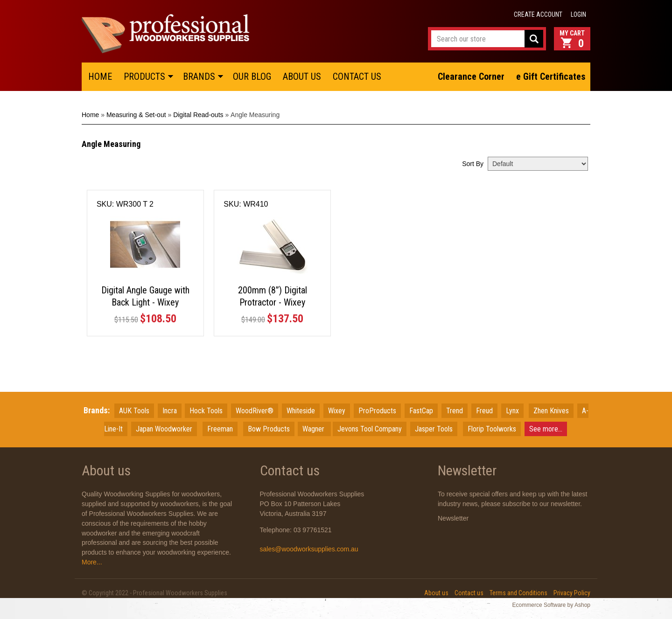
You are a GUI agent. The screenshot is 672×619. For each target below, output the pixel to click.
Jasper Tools (434, 429)
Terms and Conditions (518, 593)
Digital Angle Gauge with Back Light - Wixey (145, 296)
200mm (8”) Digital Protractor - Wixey (273, 296)
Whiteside (301, 411)
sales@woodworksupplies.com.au (309, 549)
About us (436, 593)
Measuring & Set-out (136, 115)
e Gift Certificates (551, 77)
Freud (484, 411)
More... (92, 562)
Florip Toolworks (492, 429)
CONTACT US (357, 77)
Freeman (220, 429)
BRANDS (199, 77)
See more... (546, 429)
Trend (455, 411)
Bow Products (269, 429)
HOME (100, 77)
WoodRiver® (255, 411)
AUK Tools (134, 411)
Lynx (512, 411)
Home (90, 115)
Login (578, 14)
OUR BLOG (252, 77)
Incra (170, 411)
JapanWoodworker (164, 429)
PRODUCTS (144, 77)
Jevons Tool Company (370, 429)
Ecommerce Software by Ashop (551, 605)
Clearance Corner (471, 77)
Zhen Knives (551, 411)
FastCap (421, 411)
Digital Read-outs (198, 115)
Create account (538, 14)
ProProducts (377, 411)
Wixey (337, 411)
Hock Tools (206, 411)
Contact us (469, 593)
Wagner (314, 429)
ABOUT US (302, 77)
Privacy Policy (572, 593)
